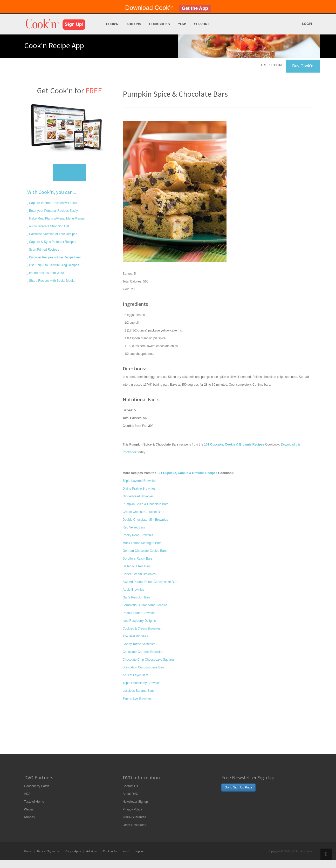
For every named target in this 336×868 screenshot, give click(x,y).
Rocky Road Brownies (138, 535)
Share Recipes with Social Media (52, 281)
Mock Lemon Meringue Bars (142, 543)
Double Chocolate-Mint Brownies (145, 520)
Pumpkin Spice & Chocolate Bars (146, 504)
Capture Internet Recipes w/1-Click (53, 203)
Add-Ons (134, 24)
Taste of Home (34, 802)
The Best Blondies (135, 636)
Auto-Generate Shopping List (49, 226)
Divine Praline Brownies (139, 489)
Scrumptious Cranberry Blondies (145, 605)
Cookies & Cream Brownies (142, 629)
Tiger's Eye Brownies (137, 698)
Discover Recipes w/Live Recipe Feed (55, 257)
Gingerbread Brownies (138, 496)
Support (202, 24)
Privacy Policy (132, 809)
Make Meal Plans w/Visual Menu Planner (57, 218)
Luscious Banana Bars (138, 691)
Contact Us (130, 786)
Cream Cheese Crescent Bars (143, 512)
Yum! (182, 24)
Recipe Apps (73, 851)
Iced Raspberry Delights (139, 621)
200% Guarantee (135, 817)
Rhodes (29, 817)
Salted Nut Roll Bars (137, 566)
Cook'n (112, 24)
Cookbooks (160, 24)
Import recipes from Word (46, 273)
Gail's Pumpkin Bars (137, 597)
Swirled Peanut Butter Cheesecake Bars (150, 582)
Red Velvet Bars (134, 527)
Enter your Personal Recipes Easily (53, 211)
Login (307, 24)
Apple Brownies (133, 590)
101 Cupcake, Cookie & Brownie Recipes (187, 473)
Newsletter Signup (135, 802)
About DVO (131, 794)
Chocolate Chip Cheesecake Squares (149, 660)
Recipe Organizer (48, 851)
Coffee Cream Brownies (139, 574)
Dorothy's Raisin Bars (138, 559)
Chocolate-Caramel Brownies (143, 652)
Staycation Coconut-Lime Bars (144, 667)
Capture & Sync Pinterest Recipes (52, 242)
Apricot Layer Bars (136, 675)
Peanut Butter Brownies (139, 613)
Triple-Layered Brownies (140, 481)
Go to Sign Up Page (239, 787)
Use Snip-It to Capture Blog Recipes (54, 265)
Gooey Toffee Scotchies (139, 644)
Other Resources (135, 825)
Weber (29, 809)
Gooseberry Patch (37, 786)
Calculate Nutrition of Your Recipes (53, 234)
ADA (27, 794)
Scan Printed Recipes (44, 250)
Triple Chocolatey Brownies (142, 683)
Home (28, 851)
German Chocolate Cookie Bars (145, 551)
